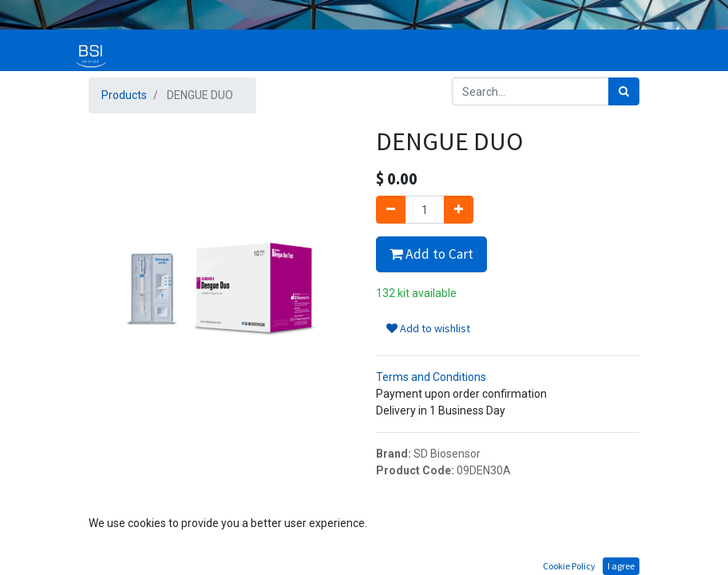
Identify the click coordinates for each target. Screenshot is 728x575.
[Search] (624, 91)
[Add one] (459, 210)
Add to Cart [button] (431, 254)
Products (124, 95)
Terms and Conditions (431, 377)
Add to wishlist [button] (428, 328)
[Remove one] (391, 210)
